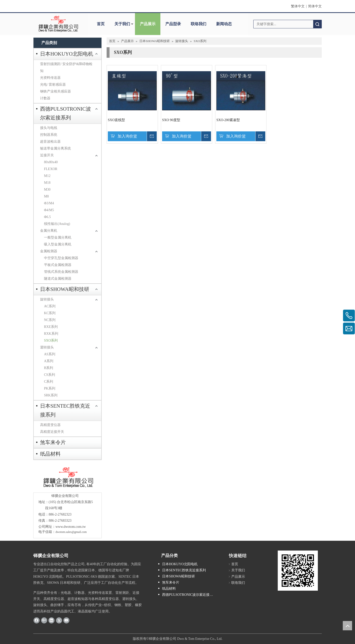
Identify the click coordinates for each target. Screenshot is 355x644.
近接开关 (47, 155)
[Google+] (44, 620)
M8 (46, 196)
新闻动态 (224, 24)
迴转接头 (47, 347)
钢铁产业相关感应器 (55, 91)
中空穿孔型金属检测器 (61, 258)
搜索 (317, 24)
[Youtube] (66, 620)
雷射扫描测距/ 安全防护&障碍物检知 (66, 67)
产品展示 (148, 24)
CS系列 (50, 375)
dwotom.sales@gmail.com (71, 532)
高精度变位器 (50, 425)
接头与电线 (49, 128)
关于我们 (122, 24)
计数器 (45, 98)
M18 (47, 183)
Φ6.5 (47, 217)
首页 (101, 24)
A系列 (49, 361)
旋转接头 (47, 299)
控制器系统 (49, 135)
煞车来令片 (53, 442)
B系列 (49, 368)
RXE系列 (51, 327)
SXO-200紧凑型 (228, 120)
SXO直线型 (116, 120)
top (347, 626)
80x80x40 (51, 162)
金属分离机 (49, 231)
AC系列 (50, 306)
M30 (47, 190)
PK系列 (50, 388)
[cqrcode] (298, 571)
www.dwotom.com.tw (71, 527)
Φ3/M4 (49, 203)
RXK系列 (51, 334)
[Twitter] (59, 620)
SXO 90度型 (171, 120)
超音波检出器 (50, 142)
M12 (47, 176)
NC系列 (50, 320)
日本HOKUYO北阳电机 (67, 54)
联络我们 (199, 24)
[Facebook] (37, 620)
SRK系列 (51, 395)
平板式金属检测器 (58, 265)
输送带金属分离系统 (55, 148)
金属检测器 (49, 251)
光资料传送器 (50, 78)
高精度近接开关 (52, 432)
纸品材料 (50, 454)
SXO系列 (51, 340)
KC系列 (50, 313)
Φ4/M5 (49, 210)
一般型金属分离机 (58, 237)
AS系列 (50, 354)
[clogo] (58, 24)
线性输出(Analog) (57, 224)
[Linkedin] (51, 620)
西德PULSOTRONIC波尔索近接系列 (66, 113)
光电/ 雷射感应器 (53, 85)
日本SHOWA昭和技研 (65, 289)
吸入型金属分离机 (58, 244)
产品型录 (173, 24)
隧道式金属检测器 (58, 279)
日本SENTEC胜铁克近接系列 (65, 410)
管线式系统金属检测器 (61, 272)
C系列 (49, 382)
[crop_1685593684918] (67, 477)
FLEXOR (51, 169)
